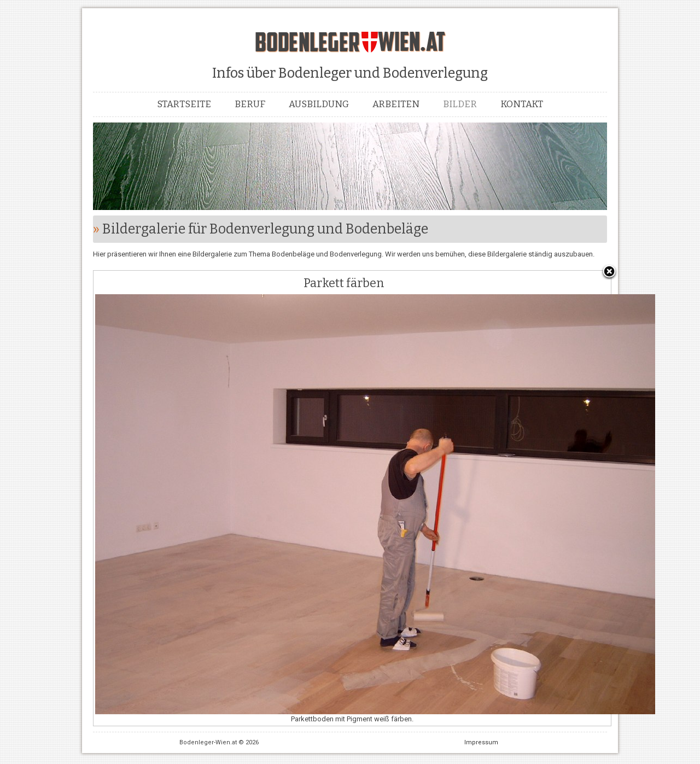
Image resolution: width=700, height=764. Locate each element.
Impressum (481, 742)
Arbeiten (396, 104)
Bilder (460, 104)
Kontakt (522, 104)
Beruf (250, 104)
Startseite (184, 104)
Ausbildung (319, 104)
